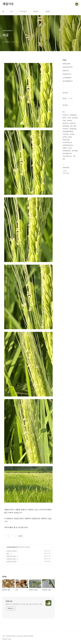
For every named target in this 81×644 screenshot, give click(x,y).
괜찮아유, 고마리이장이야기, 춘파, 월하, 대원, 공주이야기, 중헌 (24, 604)
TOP (77, 637)
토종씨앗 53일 (11, 556)
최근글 (64, 99)
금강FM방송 (66, 126)
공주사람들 (75, 151)
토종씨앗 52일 (11, 559)
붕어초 (64, 118)
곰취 (71, 126)
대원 (64, 159)
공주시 (70, 148)
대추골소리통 (66, 64)
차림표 (64, 60)
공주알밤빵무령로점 (68, 132)
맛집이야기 (66, 71)
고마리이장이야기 (12, 547)
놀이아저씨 (65, 123)
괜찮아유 (8, 4)
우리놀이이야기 (67, 74)
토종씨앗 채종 (11, 551)
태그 (12, 12)
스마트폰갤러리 (67, 78)
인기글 (70, 99)
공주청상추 (65, 129)
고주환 (69, 118)
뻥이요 (70, 137)
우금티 (64, 121)
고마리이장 (75, 118)
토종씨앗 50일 (11, 561)
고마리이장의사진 (67, 143)
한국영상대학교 (67, 151)
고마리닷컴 (65, 134)
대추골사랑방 (73, 115)
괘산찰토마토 (73, 129)
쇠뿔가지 (65, 148)
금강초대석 (72, 123)
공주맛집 (65, 137)
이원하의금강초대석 (68, 145)
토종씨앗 (70, 121)
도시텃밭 (72, 134)
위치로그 (36, 12)
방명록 (48, 12)
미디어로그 (23, 12)
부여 (74, 156)
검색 (72, 4)
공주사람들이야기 (68, 81)
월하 (75, 126)
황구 (8, 553)
